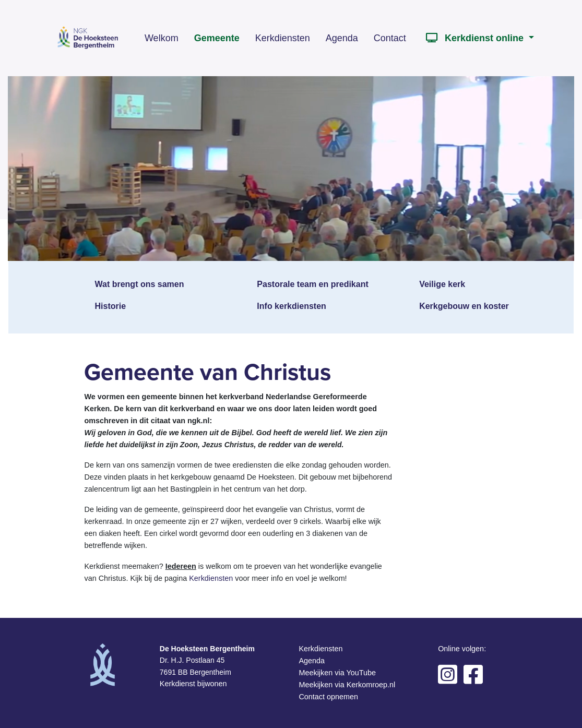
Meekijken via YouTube (337, 673)
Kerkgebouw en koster (464, 306)
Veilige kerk (442, 284)
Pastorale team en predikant (312, 284)
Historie (111, 306)
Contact (390, 38)
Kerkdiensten (283, 38)
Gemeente (217, 38)
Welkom (162, 38)
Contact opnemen (328, 697)
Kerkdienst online (474, 38)
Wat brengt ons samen (140, 284)
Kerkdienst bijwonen (193, 684)
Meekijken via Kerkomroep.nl (347, 685)
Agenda (342, 38)
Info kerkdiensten (291, 306)
